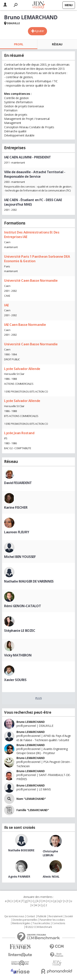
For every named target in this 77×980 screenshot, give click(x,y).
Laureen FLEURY (17, 532)
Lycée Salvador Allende (22, 369)
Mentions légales (21, 923)
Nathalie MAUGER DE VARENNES (29, 581)
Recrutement (56, 916)
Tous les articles (41, 923)
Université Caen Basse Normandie (31, 280)
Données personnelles (25, 920)
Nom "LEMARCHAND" (31, 799)
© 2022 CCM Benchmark (39, 927)
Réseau (57, 44)
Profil (19, 44)
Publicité (42, 916)
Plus (38, 698)
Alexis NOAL (51, 876)
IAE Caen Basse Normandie (25, 325)
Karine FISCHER (16, 507)
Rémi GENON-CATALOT (22, 606)
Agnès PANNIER (19, 876)
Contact (31, 916)
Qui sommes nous (14, 916)
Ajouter (39, 31)
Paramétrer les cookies (52, 920)
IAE (6, 305)
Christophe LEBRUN (50, 853)
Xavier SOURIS (15, 680)
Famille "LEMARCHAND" (33, 810)
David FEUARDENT (18, 483)
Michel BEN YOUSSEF (20, 557)
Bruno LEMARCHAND (30, 722)
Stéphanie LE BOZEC (20, 631)
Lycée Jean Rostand (19, 433)
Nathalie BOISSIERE (21, 850)
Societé (69, 916)
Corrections (59, 923)
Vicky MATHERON (18, 655)
